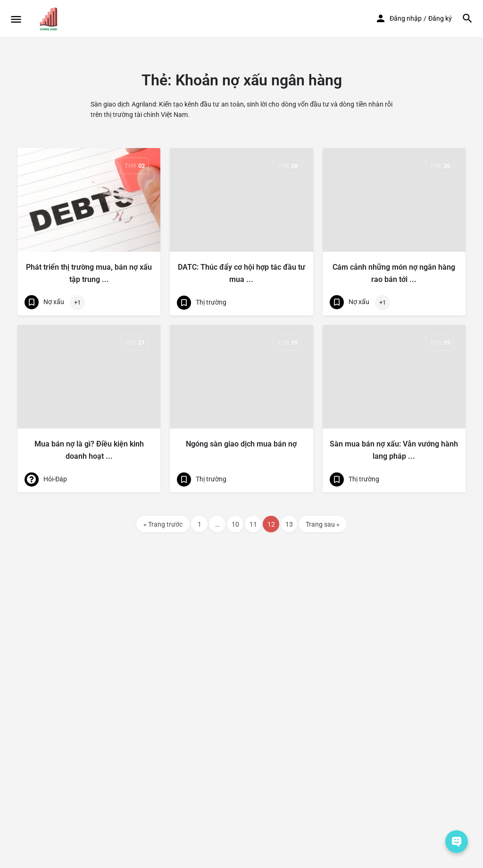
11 (253, 524)
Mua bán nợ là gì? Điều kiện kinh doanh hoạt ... (89, 450)
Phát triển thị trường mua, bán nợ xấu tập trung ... (89, 273)
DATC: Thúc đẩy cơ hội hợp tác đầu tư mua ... (241, 273)
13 (289, 524)
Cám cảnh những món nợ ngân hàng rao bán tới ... (394, 273)
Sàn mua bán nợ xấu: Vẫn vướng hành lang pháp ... (394, 450)
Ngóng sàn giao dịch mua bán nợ (241, 444)
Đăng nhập (406, 18)
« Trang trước (163, 524)
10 (235, 524)
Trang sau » (323, 524)
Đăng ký (440, 18)
